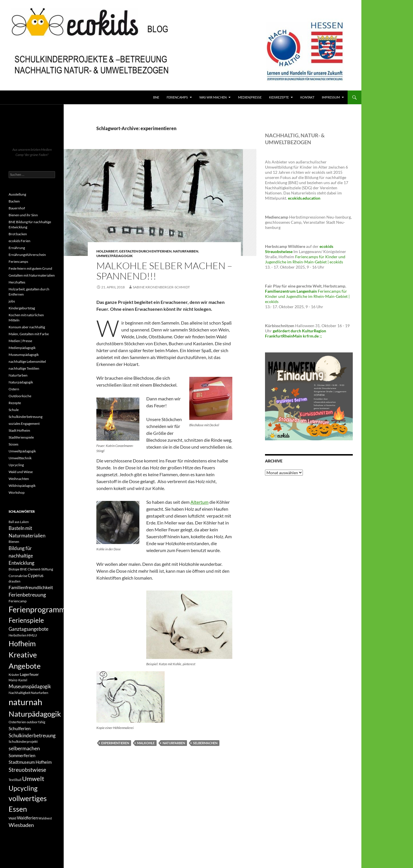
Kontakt (307, 97)
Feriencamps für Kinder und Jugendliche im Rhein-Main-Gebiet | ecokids (305, 259)
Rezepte (15, 403)
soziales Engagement (24, 424)
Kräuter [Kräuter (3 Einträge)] (14, 675)
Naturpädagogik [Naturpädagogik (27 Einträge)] (35, 714)
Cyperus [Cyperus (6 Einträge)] (36, 575)
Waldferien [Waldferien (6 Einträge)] (27, 818)
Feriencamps (18, 262)
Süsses (13, 444)
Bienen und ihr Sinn (23, 215)
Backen (14, 201)
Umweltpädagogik (115, 256)
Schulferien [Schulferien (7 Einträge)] (20, 728)
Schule (14, 410)
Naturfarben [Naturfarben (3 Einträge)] (40, 693)
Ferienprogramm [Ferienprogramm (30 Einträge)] (37, 609)
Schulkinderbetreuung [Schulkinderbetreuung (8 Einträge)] (32, 735)
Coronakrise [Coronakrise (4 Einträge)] (18, 576)
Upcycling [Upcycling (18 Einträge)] (23, 788)
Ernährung (17, 248)
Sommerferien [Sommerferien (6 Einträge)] (22, 755)
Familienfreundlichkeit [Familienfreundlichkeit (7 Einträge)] (31, 587)
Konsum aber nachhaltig (27, 327)
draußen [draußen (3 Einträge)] (14, 581)
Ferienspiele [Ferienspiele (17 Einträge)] (26, 620)
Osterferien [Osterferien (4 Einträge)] (17, 722)
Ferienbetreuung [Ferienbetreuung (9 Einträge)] (27, 595)
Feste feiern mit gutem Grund (30, 268)
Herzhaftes (17, 282)
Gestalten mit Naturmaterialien (32, 275)
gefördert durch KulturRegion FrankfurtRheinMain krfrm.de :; (296, 333)
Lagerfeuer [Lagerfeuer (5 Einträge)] (29, 674)
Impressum (331, 97)
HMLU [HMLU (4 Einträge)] (32, 635)
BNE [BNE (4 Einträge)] (24, 569)
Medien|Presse (250, 97)
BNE (156, 97)
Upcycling (16, 465)
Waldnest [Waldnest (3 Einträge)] (45, 818)
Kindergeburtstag (22, 308)
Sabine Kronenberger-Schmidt (161, 287)
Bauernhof (17, 208)
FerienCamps (177, 97)
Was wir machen (213, 97)
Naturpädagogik (21, 382)
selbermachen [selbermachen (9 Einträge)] (24, 748)
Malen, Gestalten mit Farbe (29, 334)
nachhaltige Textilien (24, 368)
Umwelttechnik (20, 458)
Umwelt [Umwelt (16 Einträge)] (33, 779)
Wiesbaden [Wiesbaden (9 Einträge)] (21, 825)
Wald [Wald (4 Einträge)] (12, 818)
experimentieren (115, 743)
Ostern (14, 389)
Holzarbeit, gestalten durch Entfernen (134, 251)
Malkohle (146, 743)
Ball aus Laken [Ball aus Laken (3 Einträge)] (19, 522)
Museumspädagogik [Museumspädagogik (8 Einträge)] (30, 686)
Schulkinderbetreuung (26, 417)
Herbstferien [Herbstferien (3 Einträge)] (17, 635)
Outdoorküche (20, 396)
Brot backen (18, 234)
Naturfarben (186, 251)
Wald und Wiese (21, 472)
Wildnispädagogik (22, 486)
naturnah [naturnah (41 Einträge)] (25, 702)
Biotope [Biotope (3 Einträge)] (14, 569)
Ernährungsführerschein (27, 255)
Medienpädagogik (22, 348)
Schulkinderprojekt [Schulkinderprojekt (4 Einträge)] (23, 741)
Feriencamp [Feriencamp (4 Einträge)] (18, 601)
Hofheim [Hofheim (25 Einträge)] (22, 643)
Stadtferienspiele (21, 437)
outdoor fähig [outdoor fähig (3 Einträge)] (36, 722)
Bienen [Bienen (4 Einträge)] (14, 542)
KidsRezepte (279, 97)
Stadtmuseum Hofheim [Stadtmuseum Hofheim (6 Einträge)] (30, 762)
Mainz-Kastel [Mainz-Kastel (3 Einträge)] (18, 680)
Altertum (199, 502)
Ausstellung (17, 194)
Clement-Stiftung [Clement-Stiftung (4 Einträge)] (40, 569)
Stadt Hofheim (19, 430)
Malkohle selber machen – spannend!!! (164, 271)
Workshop (17, 492)
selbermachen (205, 743)
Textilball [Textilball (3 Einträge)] (15, 780)
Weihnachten (19, 479)
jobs (12, 301)
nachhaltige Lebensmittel (27, 361)
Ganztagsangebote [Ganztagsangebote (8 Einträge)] (29, 629)
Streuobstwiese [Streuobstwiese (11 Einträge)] (27, 770)
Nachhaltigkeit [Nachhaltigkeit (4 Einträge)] (20, 693)
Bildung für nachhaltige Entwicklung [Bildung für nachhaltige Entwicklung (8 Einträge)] (22, 555)
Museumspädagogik (24, 355)
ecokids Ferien (20, 241)
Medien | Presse (20, 341)
